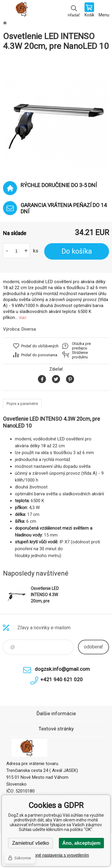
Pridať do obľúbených (40, 346)
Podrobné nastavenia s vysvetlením (56, 855)
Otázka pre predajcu (81, 346)
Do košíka (77, 251)
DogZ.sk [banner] (23, 10)
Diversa (29, 329)
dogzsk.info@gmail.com (62, 669)
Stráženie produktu (80, 355)
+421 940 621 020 (62, 679)
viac (23, 317)
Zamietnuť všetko (31, 843)
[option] (56, 113)
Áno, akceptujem (81, 843)
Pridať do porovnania (39, 355)
